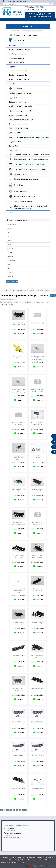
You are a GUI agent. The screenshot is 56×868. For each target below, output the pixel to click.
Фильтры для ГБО (21, 191)
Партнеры (50, 857)
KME (9, 264)
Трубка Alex (14, 146)
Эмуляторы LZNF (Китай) (19, 128)
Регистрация (22, 1)
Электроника (19, 62)
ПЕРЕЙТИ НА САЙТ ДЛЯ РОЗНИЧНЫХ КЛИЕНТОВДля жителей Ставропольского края (40, 15)
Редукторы (18, 88)
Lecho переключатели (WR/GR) (21, 120)
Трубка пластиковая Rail (19, 75)
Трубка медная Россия (18, 115)
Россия (12, 83)
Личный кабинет (11, 1)
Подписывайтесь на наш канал (40, 866)
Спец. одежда (19, 40)
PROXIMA (23, 860)
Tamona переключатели (18, 102)
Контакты (41, 857)
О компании (31, 857)
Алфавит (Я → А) (30, 302)
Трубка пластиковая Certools (20, 106)
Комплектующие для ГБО (23, 111)
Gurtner (10, 248)
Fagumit (12, 67)
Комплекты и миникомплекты (25, 35)
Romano (10, 256)
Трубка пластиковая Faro (19, 79)
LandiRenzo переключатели (20, 93)
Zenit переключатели (17, 54)
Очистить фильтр (12, 281)
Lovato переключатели (18, 71)
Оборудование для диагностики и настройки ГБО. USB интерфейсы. (31, 207)
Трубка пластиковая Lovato (20, 50)
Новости (21, 857)
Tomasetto (11, 260)
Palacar (10, 252)
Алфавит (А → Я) (19, 302)
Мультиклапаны (20, 98)
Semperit (13, 45)
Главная (5, 291)
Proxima (10, 276)
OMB (9, 272)
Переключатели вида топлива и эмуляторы (26, 31)
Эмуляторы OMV (16, 142)
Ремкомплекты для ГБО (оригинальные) (29, 164)
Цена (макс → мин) (43, 302)
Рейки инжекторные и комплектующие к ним (31, 137)
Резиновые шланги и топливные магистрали (31, 154)
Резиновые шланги (17, 58)
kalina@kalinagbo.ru (15, 838)
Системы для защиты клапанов (26, 179)
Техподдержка (12, 860)
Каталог (12, 291)
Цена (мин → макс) (7, 305)
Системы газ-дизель (22, 174)
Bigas (9, 244)
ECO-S (9, 237)
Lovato (10, 229)
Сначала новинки (7, 302)
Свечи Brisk (18, 185)
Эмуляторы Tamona (17, 150)
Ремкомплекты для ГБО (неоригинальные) (30, 169)
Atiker (9, 241)
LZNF (11, 213)
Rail (9, 268)
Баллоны (17, 133)
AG (8, 233)
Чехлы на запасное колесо (24, 196)
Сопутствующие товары (23, 201)
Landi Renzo (12, 225)
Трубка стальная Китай (18, 124)
